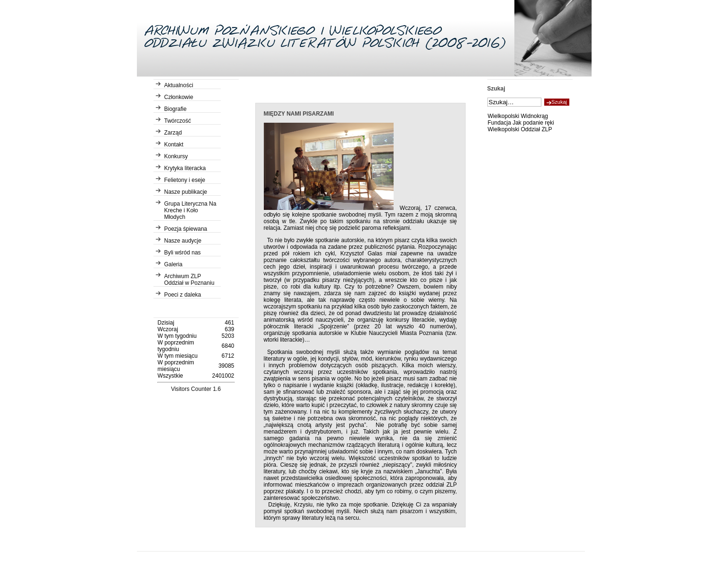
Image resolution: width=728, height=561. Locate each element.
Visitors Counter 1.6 (196, 389)
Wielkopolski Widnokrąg (518, 116)
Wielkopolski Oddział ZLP (520, 129)
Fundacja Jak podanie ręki (521, 123)
